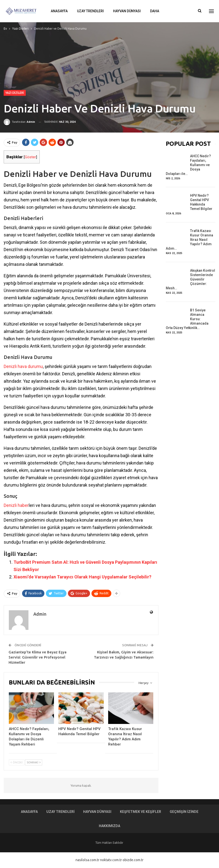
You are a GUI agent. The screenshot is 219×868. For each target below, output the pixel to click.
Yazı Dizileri (15, 93)
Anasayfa (59, 11)
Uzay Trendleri (90, 11)
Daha (155, 11)
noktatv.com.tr (111, 860)
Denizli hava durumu (23, 366)
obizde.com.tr (133, 860)
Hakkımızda (109, 826)
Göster (30, 157)
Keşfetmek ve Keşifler (141, 812)
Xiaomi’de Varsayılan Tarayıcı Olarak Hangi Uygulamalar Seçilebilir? (82, 577)
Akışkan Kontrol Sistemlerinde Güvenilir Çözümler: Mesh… (190, 279)
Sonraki (34, 762)
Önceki (17, 762)
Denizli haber (16, 505)
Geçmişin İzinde (184, 812)
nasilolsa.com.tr (87, 860)
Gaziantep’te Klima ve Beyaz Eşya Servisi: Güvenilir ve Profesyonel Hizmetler (38, 657)
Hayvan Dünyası (127, 11)
